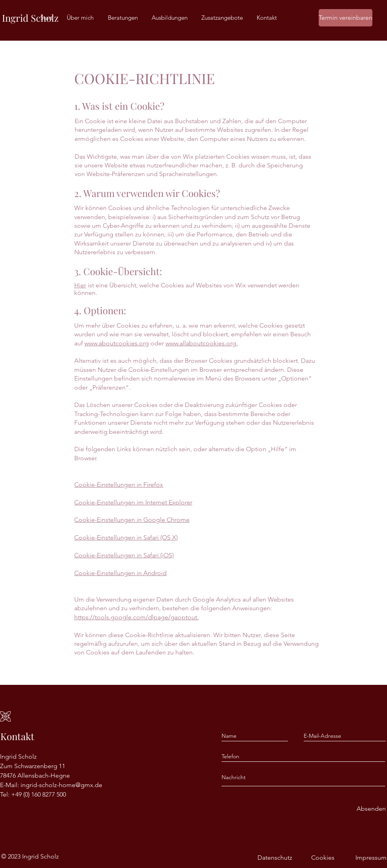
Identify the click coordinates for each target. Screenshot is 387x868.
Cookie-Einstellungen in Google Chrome (132, 520)
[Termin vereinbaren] (346, 18)
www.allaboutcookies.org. (202, 343)
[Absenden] (371, 809)
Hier (80, 285)
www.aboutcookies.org (117, 343)
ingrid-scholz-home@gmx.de (61, 785)
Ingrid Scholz (30, 18)
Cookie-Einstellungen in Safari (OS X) (126, 537)
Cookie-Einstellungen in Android (120, 573)
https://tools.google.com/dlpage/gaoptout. (136, 617)
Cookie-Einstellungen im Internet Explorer (133, 502)
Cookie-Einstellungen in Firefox (119, 485)
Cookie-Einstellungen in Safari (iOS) (124, 555)
